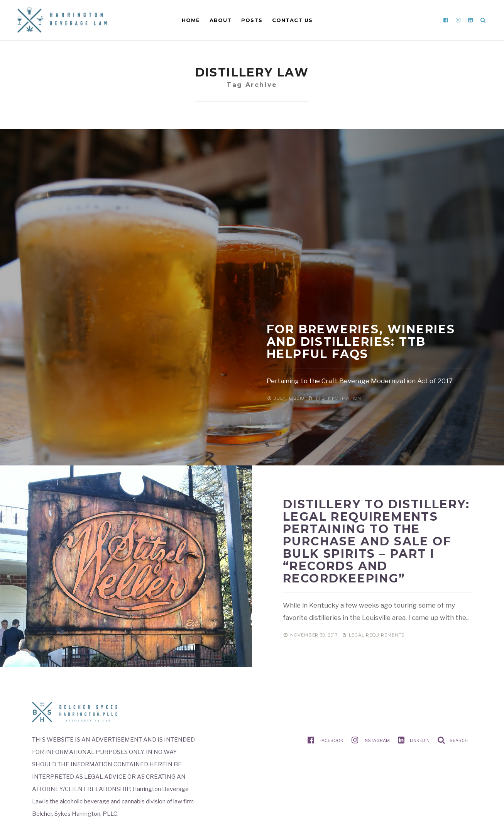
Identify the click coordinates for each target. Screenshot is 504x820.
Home (191, 20)
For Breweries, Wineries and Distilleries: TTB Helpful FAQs (361, 342)
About (221, 20)
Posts (252, 20)
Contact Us (292, 20)
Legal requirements (377, 635)
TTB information (338, 398)
